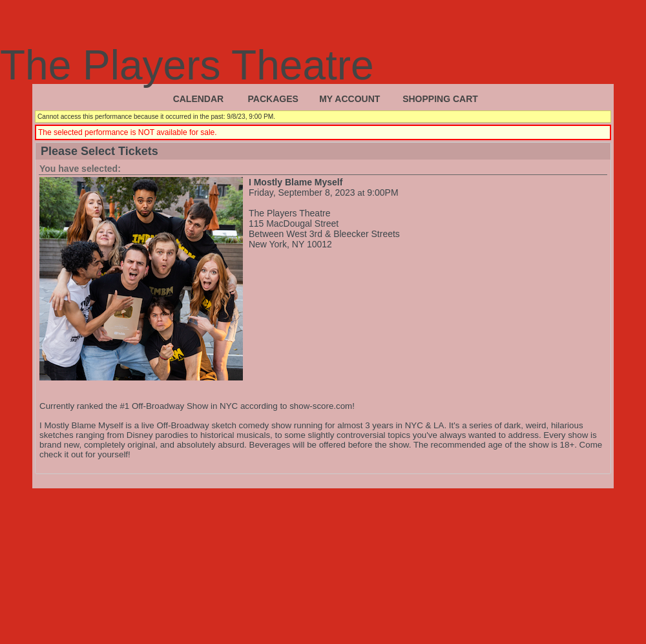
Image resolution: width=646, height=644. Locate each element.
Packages (273, 99)
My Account (349, 99)
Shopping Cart (440, 99)
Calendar (199, 99)
